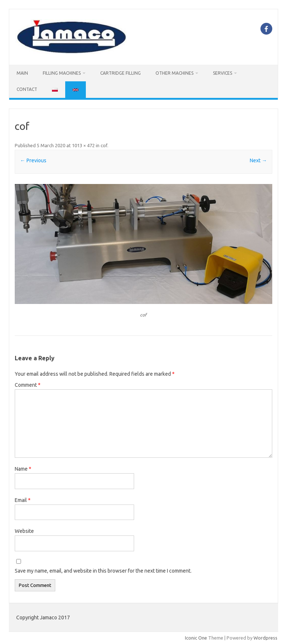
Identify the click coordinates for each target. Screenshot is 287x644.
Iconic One (196, 638)
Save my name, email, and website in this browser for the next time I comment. (103, 571)
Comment (28, 385)
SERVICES (223, 73)
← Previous (33, 160)
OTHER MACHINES (174, 73)
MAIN (22, 73)
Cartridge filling (120, 73)
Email (23, 500)
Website (24, 531)
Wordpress (265, 638)
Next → (258, 160)
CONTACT (27, 89)
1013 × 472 (83, 145)
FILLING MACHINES (62, 73)
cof (104, 145)
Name (23, 469)
